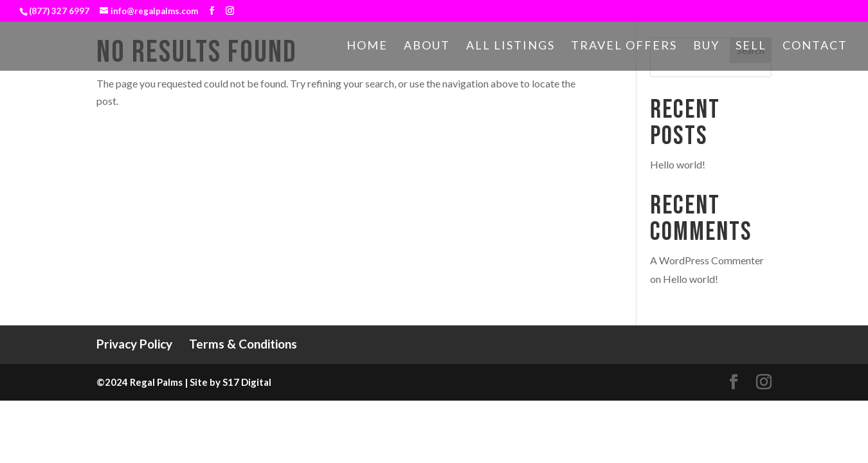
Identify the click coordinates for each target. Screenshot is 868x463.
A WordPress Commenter (707, 260)
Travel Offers (624, 46)
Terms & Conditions (243, 344)
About (427, 46)
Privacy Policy (134, 344)
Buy (706, 46)
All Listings (511, 46)
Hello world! (678, 164)
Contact (815, 46)
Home (367, 46)
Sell (751, 46)
